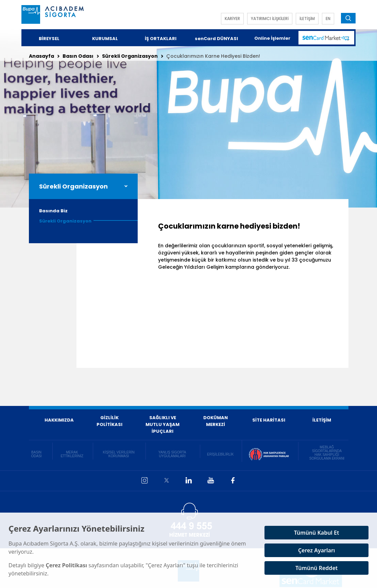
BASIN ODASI (37, 454)
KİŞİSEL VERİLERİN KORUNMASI (119, 454)
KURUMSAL (105, 39)
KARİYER (232, 19)
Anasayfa (41, 56)
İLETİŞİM (307, 19)
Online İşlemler (272, 38)
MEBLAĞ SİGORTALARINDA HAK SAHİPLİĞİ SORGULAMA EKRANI (327, 453)
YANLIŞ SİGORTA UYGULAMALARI (172, 454)
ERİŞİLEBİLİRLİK (220, 454)
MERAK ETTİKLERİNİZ (72, 454)
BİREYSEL (49, 39)
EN (328, 19)
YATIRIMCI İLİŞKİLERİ (270, 19)
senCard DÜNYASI (216, 39)
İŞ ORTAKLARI (161, 39)
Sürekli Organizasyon (130, 56)
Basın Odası (78, 56)
